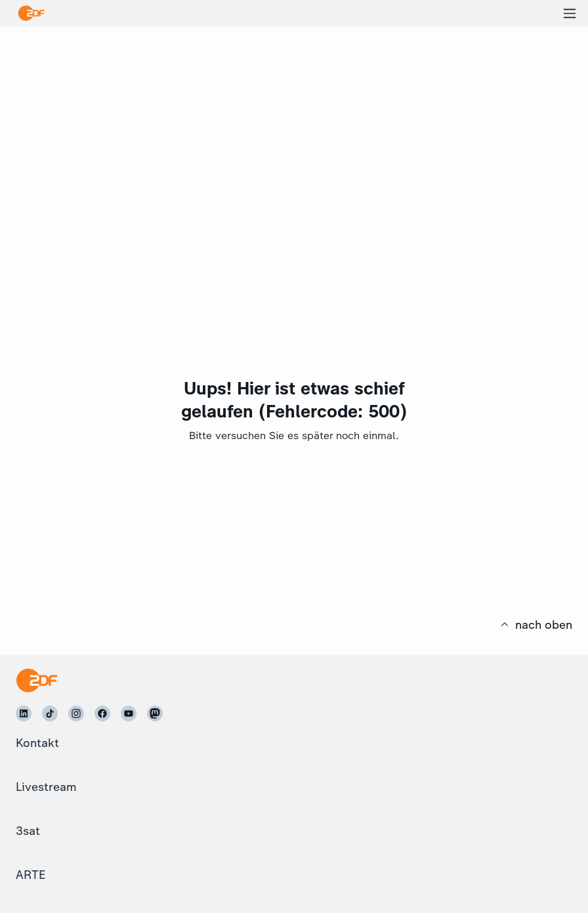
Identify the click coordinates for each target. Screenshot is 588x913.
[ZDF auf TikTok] (50, 713)
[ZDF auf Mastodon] (155, 713)
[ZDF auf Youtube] (129, 713)
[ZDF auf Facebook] (102, 713)
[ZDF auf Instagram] (76, 713)
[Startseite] (36, 680)
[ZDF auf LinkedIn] (24, 713)
